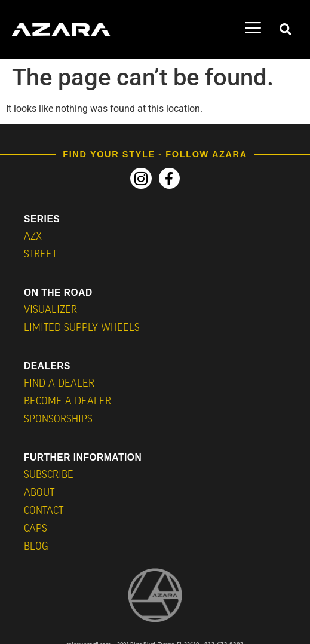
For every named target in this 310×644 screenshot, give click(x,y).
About (39, 493)
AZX (33, 237)
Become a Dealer (67, 402)
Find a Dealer (59, 384)
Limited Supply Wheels (82, 328)
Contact (44, 511)
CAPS (36, 529)
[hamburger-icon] (253, 30)
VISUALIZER (50, 310)
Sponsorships (58, 420)
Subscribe (49, 475)
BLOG (36, 547)
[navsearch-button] (286, 30)
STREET (40, 255)
